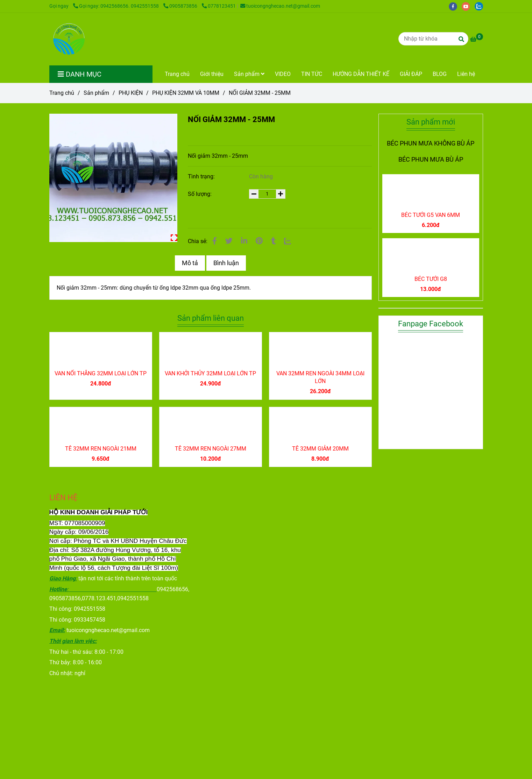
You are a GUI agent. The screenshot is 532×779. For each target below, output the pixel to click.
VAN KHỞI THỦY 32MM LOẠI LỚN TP (210, 373)
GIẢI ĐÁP (411, 74)
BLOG (440, 74)
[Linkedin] (244, 241)
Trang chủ (177, 74)
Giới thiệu (212, 74)
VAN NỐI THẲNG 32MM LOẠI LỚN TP (101, 373)
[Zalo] (288, 241)
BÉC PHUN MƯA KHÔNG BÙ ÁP (431, 143)
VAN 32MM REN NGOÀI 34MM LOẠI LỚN (320, 377)
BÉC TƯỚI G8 (431, 279)
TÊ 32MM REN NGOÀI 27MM (211, 449)
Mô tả (190, 263)
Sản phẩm (249, 74)
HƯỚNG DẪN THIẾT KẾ (361, 74)
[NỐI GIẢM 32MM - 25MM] (68, 39)
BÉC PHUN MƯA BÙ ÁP (431, 160)
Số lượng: (200, 194)
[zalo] (481, 6)
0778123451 (219, 6)
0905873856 (181, 6)
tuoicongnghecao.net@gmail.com (280, 6)
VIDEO (283, 74)
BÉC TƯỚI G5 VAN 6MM (431, 215)
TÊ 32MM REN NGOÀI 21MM (101, 449)
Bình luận (226, 263)
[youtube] (468, 6)
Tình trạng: (202, 176)
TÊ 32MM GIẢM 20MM (320, 449)
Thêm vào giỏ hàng (231, 216)
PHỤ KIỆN (131, 93)
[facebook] (455, 6)
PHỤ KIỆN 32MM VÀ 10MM (186, 93)
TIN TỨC (312, 74)
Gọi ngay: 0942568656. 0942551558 (116, 6)
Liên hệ (466, 74)
